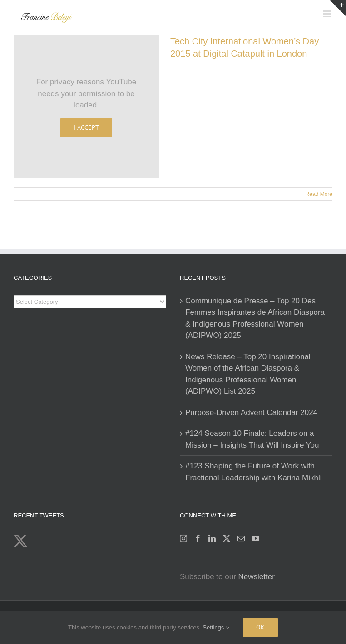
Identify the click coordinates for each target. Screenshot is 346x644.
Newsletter (257, 577)
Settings (216, 627)
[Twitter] (227, 538)
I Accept (86, 127)
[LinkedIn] (212, 538)
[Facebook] (198, 538)
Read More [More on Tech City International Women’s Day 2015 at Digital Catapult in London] (319, 194)
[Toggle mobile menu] (328, 14)
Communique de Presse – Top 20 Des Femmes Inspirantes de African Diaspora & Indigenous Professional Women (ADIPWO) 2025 (255, 318)
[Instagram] (183, 538)
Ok (260, 627)
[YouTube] (256, 538)
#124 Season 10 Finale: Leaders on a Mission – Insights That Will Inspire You (252, 439)
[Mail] (241, 538)
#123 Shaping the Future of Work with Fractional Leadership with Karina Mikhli (253, 472)
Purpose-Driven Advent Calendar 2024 (251, 412)
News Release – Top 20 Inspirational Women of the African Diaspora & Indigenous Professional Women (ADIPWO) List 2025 (248, 374)
